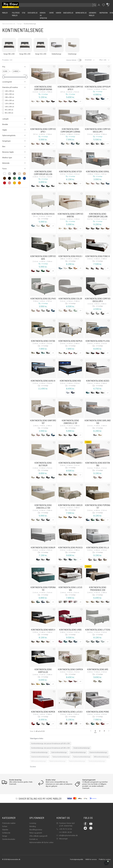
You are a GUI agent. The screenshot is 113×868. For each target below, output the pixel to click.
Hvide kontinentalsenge (82, 748)
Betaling (33, 826)
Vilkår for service (91, 859)
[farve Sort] (9, 178)
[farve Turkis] (19, 178)
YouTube (91, 824)
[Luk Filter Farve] (12, 169)
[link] (91, 731)
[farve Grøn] (14, 178)
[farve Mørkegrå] (14, 174)
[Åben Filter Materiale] (12, 163)
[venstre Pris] (6, 71)
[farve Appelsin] (19, 183)
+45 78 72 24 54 (64, 829)
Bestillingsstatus (36, 830)
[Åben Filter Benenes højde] (12, 152)
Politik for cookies (105, 859)
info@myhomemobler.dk (67, 835)
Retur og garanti (36, 833)
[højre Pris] (16, 71)
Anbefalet (90, 60)
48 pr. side (104, 60)
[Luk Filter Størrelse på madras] (12, 87)
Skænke (5, 830)
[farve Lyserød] (9, 183)
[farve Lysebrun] (24, 174)
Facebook (85, 824)
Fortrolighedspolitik (77, 859)
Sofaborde (6, 833)
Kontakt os (34, 839)
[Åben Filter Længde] (12, 119)
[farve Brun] (5, 178)
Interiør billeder (71, 60)
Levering (33, 823)
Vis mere (33, 766)
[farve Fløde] (19, 174)
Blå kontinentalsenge (101, 757)
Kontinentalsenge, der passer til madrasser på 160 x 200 (51, 743)
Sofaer (5, 826)
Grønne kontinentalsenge (98, 752)
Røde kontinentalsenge (57, 761)
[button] (99, 5)
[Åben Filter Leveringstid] (12, 82)
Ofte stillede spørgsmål (38, 836)
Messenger (62, 839)
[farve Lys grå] (9, 174)
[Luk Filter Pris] (12, 67)
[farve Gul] (14, 183)
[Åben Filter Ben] (12, 146)
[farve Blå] (24, 178)
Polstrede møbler (9, 823)
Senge (19, 24)
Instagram (85, 828)
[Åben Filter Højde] (12, 130)
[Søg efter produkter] (58, 5)
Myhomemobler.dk (9, 24)
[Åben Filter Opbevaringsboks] (12, 135)
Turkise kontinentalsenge (61, 757)
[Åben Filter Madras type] (12, 158)
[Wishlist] (104, 5)
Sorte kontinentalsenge (97, 761)
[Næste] (109, 731)
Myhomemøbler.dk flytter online (41, 842)
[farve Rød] (5, 183)
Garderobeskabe (9, 839)
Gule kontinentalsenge (59, 752)
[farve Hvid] (5, 174)
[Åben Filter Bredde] (12, 124)
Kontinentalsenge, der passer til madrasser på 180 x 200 (51, 748)
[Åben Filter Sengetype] (12, 141)
